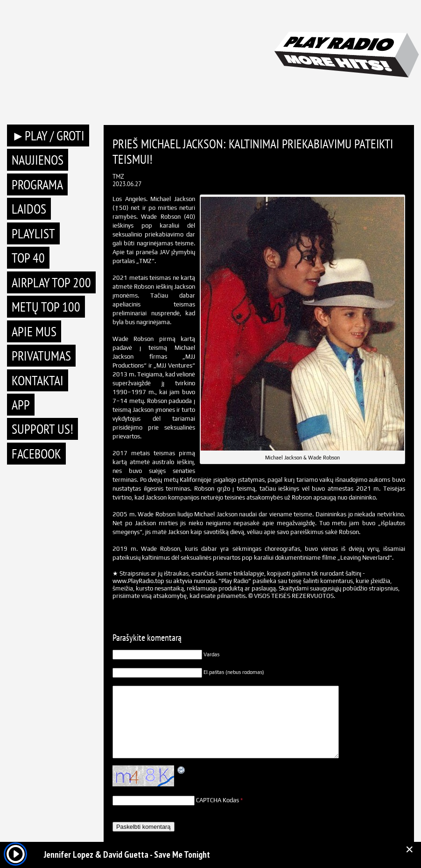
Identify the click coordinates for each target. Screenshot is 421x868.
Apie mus (34, 331)
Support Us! (42, 429)
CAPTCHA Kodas (218, 800)
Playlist (33, 233)
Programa (37, 184)
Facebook (36, 454)
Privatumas (41, 356)
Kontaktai (38, 380)
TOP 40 (28, 258)
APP (21, 405)
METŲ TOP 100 (46, 307)
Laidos (29, 209)
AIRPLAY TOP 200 (51, 282)
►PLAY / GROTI (48, 135)
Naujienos (38, 160)
